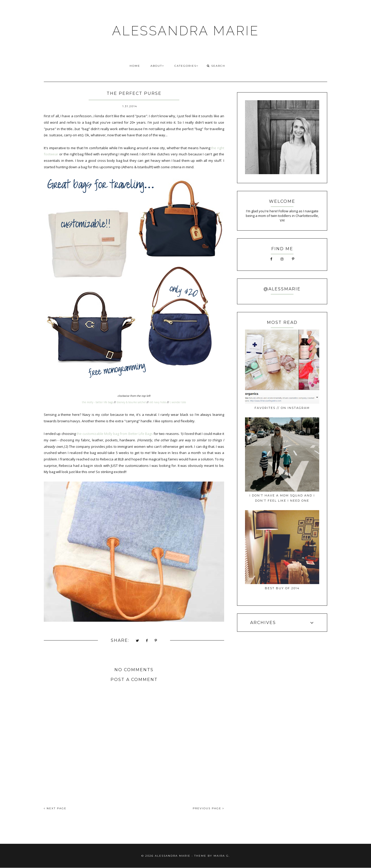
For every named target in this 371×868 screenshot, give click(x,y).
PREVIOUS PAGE (208, 808)
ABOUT (157, 66)
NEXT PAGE (55, 808)
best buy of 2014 (282, 588)
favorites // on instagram (282, 408)
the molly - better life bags (98, 402)
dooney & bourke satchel (131, 402)
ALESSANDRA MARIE (186, 31)
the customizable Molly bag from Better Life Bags (115, 434)
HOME (135, 66)
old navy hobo (158, 402)
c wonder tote (178, 402)
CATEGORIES (186, 66)
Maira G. (222, 856)
